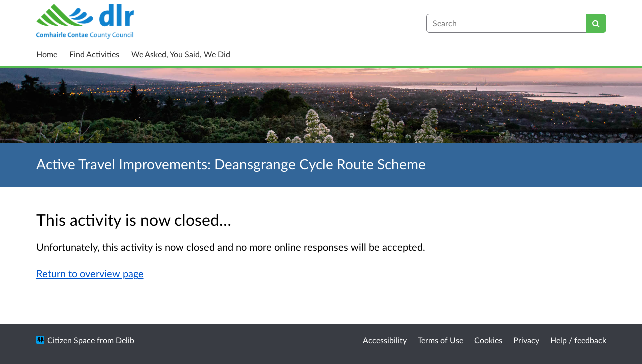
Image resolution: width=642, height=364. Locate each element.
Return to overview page (90, 273)
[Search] (596, 23)
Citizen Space (71, 340)
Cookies (488, 340)
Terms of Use (441, 340)
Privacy (526, 340)
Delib (125, 340)
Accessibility (385, 340)
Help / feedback (578, 340)
